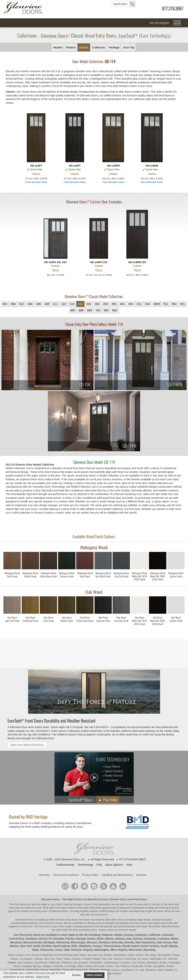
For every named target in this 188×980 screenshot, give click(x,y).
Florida (70, 939)
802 (115, 310)
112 (64, 304)
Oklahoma (85, 946)
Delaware (31, 939)
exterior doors (160, 923)
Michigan (49, 942)
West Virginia (119, 950)
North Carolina (43, 946)
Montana (104, 942)
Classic (84, 47)
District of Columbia (51, 939)
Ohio (74, 946)
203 (106, 304)
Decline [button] (76, 975)
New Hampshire (145, 942)
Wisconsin (135, 950)
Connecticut (16, 939)
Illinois (109, 939)
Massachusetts (32, 942)
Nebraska (117, 942)
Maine (175, 939)
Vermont (76, 950)
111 (55, 304)
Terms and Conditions (66, 875)
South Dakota (169, 946)
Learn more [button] (43, 977)
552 (174, 304)
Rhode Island (130, 946)
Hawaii (91, 939)
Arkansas (141, 935)
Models (58, 47)
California (155, 935)
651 (183, 304)
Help (129, 865)
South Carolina (150, 946)
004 (13, 304)
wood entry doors (138, 923)
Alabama (107, 935)
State (35, 950)
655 (73, 310)
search (123, 4)
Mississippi (78, 942)
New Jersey (164, 942)
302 (131, 304)
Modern (71, 47)
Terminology (86, 865)
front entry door (23, 904)
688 (89, 310)
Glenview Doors (50, 899)
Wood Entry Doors (98, 899)
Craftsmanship (65, 865)
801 (106, 310)
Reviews (141, 875)
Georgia (80, 939)
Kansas (138, 939)
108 (47, 304)
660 (81, 310)
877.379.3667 (173, 9)
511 (166, 304)
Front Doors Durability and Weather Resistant (52, 721)
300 (114, 304)
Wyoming (149, 950)
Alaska (118, 935)
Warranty (45, 875)
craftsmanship (107, 911)
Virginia (88, 950)
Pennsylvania (112, 946)
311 (139, 304)
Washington (102, 950)
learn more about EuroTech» (27, 745)
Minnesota (63, 942)
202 (97, 304)
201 (89, 304)
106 (38, 304)
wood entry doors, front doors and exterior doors (85, 920)
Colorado (168, 935)
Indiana (120, 939)
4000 (157, 304)
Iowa (129, 939)
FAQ (99, 865)
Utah (67, 950)
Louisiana (163, 939)
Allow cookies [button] (94, 975)
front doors (61, 908)
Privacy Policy (90, 875)
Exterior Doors (119, 899)
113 (72, 304)
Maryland (16, 942)
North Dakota (61, 946)
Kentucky (150, 939)
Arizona (129, 935)
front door (44, 926)
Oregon (98, 946)
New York (26, 946)
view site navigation (159, 23)
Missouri (92, 942)
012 (22, 304)
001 (5, 304)
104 (30, 304)
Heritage (114, 47)
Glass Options (114, 865)
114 (80, 304)
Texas (59, 950)
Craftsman (99, 47)
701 (98, 310)
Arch (129, 47)
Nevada (129, 942)
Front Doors (140, 899)
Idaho (100, 939)
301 (122, 304)
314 (147, 304)
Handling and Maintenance (117, 875)
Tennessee (47, 950)
